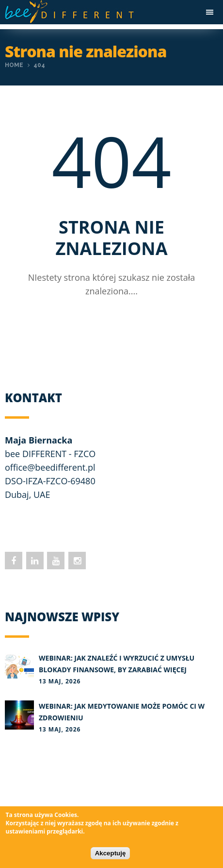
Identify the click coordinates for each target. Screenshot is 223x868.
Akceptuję (111, 853)
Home (14, 65)
